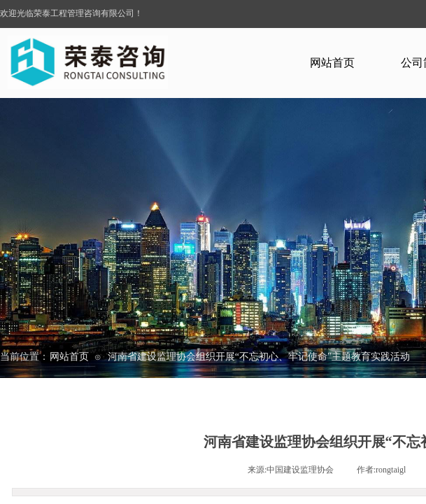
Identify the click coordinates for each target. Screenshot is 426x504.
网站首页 (332, 63)
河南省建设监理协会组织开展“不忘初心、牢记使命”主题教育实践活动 (259, 357)
